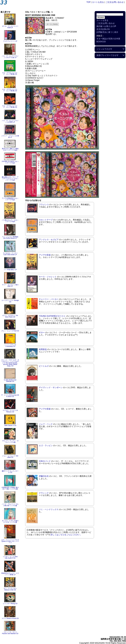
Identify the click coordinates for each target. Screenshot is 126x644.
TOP (88, 2)
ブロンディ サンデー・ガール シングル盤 (10, 442)
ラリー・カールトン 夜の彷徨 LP (10, 285)
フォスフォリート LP (10, 41)
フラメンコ (44, 205)
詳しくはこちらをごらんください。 (66, 535)
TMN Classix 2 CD (10, 426)
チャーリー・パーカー (49, 299)
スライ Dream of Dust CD (10, 618)
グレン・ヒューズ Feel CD (10, 331)
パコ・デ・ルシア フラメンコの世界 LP (10, 121)
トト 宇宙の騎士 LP (10, 270)
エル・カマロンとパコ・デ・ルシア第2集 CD (10, 90)
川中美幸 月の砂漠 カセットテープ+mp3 (10, 162)
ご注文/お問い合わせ (115, 2)
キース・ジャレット (48, 277)
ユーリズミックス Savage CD (10, 301)
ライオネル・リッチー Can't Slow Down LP (10, 254)
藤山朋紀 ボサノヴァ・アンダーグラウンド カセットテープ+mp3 (10, 179)
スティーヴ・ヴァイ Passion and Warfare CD (10, 633)
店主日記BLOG (103, 29)
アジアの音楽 (45, 255)
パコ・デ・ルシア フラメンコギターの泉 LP (10, 57)
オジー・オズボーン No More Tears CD (10, 316)
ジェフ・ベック (46, 424)
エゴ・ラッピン (46, 446)
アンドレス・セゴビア (49, 240)
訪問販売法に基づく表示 (107, 32)
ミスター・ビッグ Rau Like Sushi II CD (10, 557)
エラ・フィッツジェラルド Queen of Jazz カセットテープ (10, 541)
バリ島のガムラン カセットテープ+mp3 (10, 221)
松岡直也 (43, 349)
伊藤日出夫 (44, 476)
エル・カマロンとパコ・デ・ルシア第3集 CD (10, 73)
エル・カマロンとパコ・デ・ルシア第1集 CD (10, 106)
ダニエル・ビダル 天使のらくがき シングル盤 (10, 521)
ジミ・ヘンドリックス (49, 509)
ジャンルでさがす (104, 49)
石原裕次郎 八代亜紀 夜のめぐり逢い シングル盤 (10, 488)
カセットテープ (46, 220)
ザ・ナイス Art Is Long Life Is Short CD (10, 396)
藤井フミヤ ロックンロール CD (10, 472)
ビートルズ (44, 366)
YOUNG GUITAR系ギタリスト (52, 316)
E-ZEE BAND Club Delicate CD (10, 381)
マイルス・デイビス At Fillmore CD (10, 411)
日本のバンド (45, 461)
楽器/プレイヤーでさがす (108, 55)
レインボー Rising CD (10, 604)
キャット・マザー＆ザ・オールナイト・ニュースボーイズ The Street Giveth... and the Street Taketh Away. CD (10, 363)
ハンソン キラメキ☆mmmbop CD (10, 346)
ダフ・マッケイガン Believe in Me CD (10, 589)
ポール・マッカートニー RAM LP (10, 27)
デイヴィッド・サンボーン (51, 387)
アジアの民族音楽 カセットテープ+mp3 (10, 199)
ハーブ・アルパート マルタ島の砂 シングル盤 (10, 505)
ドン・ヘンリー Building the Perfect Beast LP (10, 237)
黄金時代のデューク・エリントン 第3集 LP (10, 574)
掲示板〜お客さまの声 (106, 26)
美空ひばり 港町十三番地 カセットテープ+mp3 (10, 149)
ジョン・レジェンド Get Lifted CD (10, 457)
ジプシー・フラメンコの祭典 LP (10, 137)
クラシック (44, 493)
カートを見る (98, 2)
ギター (42, 333)
